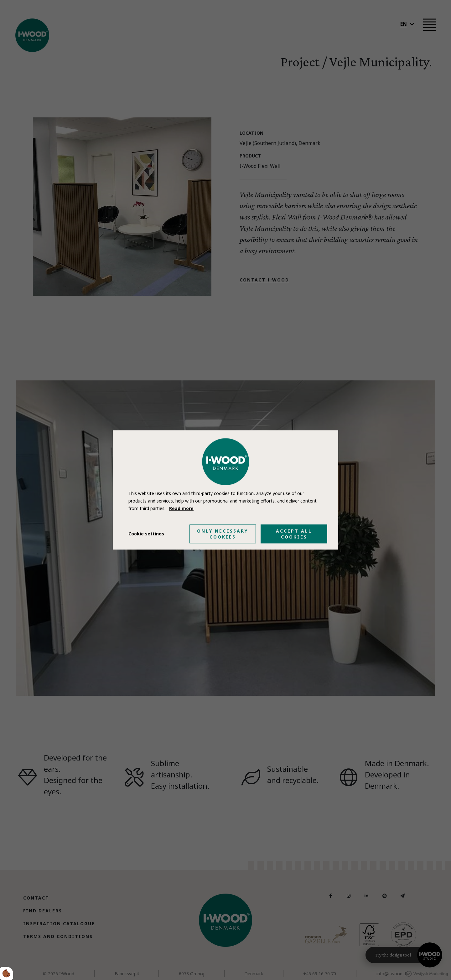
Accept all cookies (294, 534)
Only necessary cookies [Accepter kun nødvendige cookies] (223, 534)
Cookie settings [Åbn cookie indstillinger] (146, 534)
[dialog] (225, 490)
